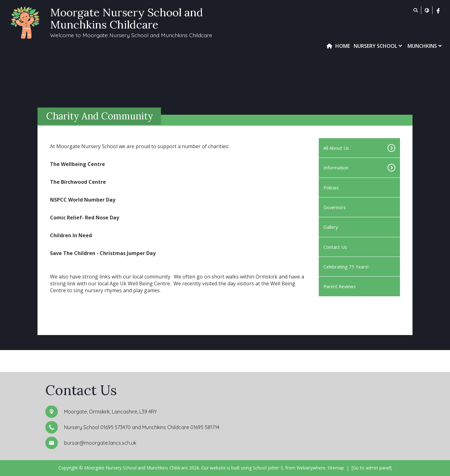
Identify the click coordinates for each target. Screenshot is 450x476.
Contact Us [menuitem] (335, 247)
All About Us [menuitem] (336, 148)
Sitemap (336, 468)
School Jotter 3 (268, 468)
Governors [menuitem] (335, 207)
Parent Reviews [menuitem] (340, 286)
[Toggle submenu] (388, 148)
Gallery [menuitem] (331, 227)
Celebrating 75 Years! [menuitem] (346, 267)
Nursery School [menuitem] (379, 46)
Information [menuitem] (336, 168)
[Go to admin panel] (372, 468)
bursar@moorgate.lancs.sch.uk (100, 443)
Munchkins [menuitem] (425, 46)
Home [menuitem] (343, 46)
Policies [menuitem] (331, 188)
